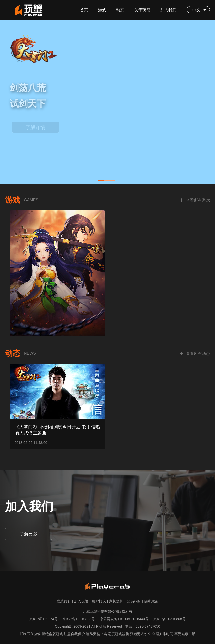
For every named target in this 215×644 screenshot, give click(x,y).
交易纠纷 (135, 601)
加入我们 (168, 10)
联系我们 (65, 601)
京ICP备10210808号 (79, 619)
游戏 (102, 10)
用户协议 (100, 601)
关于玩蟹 (142, 10)
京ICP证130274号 (44, 619)
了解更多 (29, 534)
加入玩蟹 (82, 601)
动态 (120, 10)
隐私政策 (151, 601)
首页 (84, 10)
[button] (107, 181)
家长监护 (117, 601)
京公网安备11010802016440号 (124, 619)
